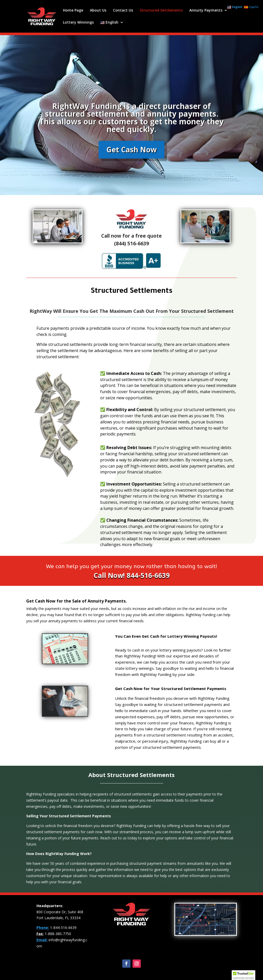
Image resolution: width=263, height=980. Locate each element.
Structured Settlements (161, 11)
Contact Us (123, 11)
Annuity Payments (206, 11)
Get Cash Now (131, 161)
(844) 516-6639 (131, 243)
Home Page (73, 11)
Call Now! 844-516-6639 (132, 575)
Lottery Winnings (78, 23)
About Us (98, 11)
